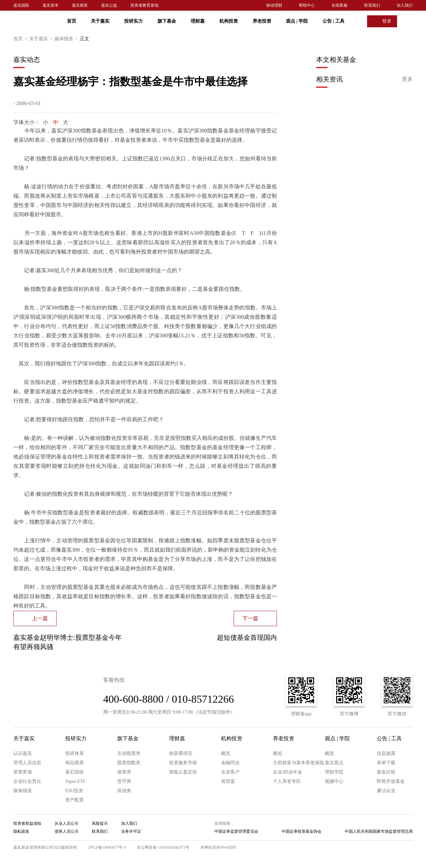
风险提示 (100, 823)
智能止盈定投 (183, 772)
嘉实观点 (334, 763)
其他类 (124, 791)
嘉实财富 (80, 5)
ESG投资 (74, 791)
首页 (72, 21)
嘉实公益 (109, 5)
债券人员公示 (67, 831)
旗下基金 (167, 21)
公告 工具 (333, 21)
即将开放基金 (391, 781)
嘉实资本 (51, 5)
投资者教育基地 (144, 5)
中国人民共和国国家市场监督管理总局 (379, 831)
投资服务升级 (183, 763)
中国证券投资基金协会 (302, 831)
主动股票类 (129, 753)
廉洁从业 (386, 791)
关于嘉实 (100, 21)
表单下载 (386, 763)
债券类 (124, 772)
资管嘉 (228, 781)
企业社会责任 (27, 781)
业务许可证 (131, 831)
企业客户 (230, 772)
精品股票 (75, 763)
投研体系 (75, 753)
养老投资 (262, 21)
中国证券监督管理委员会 (236, 831)
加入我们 (405, 5)
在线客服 (339, 5)
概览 (226, 753)
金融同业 (230, 763)
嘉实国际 (21, 5)
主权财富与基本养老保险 (299, 763)
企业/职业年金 (288, 772)
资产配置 (75, 800)
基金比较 (386, 772)
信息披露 (386, 753)
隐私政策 (21, 831)
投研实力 (133, 21)
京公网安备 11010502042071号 (163, 847)
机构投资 (229, 21)
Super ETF (75, 781)
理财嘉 (198, 21)
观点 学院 (297, 21)
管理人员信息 (27, 763)
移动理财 (274, 5)
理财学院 (334, 772)
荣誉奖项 (23, 772)
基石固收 (75, 772)
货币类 (124, 781)
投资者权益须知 (27, 823)
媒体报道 (67, 39)
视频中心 (334, 781)
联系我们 (372, 5)
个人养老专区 (287, 781)
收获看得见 (181, 753)
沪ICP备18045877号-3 (107, 847)
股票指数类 (129, 763)
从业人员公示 (67, 823)
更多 (407, 79)
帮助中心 (307, 5)
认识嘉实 (23, 753)
